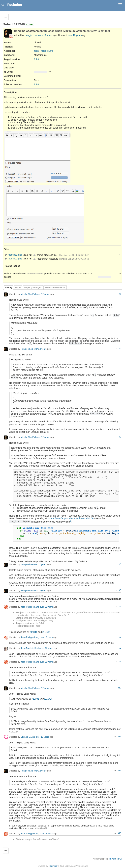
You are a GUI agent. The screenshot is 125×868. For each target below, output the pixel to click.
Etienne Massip (28, 737)
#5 (120, 590)
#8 (120, 648)
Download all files (120, 255)
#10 (119, 688)
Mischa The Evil (28, 294)
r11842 (46, 632)
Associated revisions (55, 288)
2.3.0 (36, 84)
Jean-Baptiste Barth (30, 648)
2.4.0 (36, 59)
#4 (120, 564)
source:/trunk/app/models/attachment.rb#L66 (70, 518)
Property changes (33, 288)
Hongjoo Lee (31, 35)
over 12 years (45, 35)
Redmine (53, 866)
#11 (119, 737)
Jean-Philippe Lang (44, 51)
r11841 (34, 632)
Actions (120, 273)
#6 (120, 607)
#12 (119, 771)
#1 (120, 294)
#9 (120, 662)
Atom (114, 859)
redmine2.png (15, 259)
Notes (18, 288)
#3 (120, 437)
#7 (120, 637)
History (9, 288)
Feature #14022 (35, 274)
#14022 (39, 596)
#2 (120, 349)
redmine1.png (15, 255)
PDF (120, 859)
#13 (119, 833)
